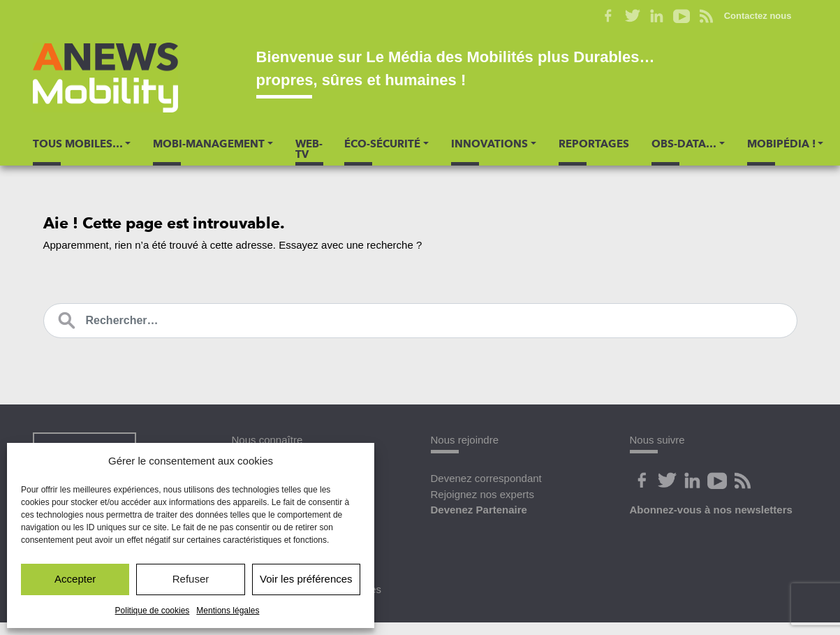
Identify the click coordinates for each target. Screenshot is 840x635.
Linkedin (657, 16)
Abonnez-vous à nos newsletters (711, 510)
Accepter (75, 579)
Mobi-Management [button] (209, 144)
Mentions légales (228, 611)
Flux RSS (706, 16)
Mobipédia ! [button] (781, 144)
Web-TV (309, 149)
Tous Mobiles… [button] (78, 144)
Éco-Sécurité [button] (382, 144)
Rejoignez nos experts (482, 494)
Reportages (594, 144)
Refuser (191, 579)
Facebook (609, 16)
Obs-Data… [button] (684, 144)
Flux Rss (743, 481)
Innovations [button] (489, 144)
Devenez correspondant (486, 478)
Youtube (682, 16)
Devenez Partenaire (479, 510)
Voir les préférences (306, 579)
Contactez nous (758, 16)
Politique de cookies (153, 611)
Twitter (633, 16)
